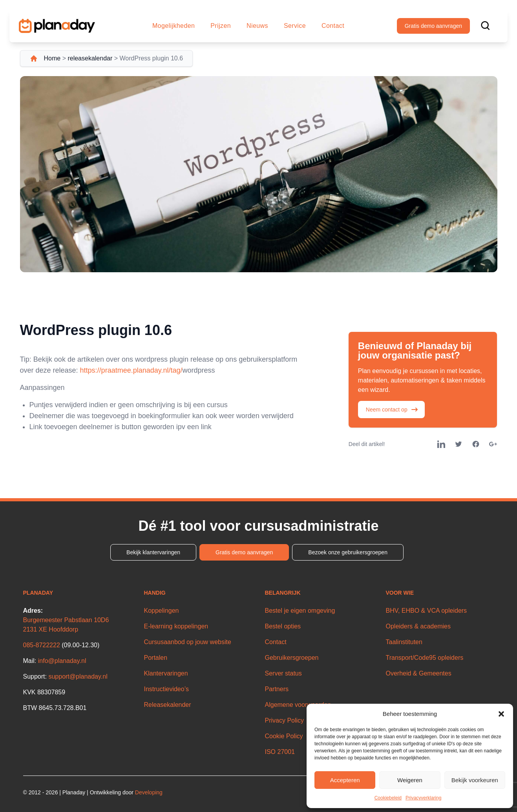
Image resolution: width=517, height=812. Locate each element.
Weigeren (410, 780)
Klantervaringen (166, 673)
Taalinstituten (404, 642)
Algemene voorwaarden (298, 705)
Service (295, 26)
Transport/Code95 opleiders (425, 658)
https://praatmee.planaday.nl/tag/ (131, 370)
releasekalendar (90, 58)
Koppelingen (162, 611)
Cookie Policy (284, 736)
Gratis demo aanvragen (433, 26)
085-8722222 (42, 645)
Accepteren (345, 780)
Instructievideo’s (166, 689)
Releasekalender (168, 705)
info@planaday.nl (62, 661)
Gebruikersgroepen (292, 658)
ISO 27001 (280, 752)
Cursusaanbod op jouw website (188, 642)
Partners (277, 689)
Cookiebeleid (388, 798)
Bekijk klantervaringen (153, 552)
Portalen (156, 658)
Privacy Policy (285, 720)
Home (52, 58)
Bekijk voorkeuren (475, 780)
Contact (333, 26)
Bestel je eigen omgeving (300, 611)
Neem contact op (392, 410)
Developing (149, 792)
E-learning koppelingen (176, 626)
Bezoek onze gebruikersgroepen (348, 552)
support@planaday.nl (78, 676)
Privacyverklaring (423, 798)
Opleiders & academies (418, 626)
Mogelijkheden (174, 26)
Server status (283, 673)
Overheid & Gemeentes (419, 673)
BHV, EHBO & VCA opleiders (427, 611)
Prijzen (221, 26)
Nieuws (257, 26)
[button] (501, 714)
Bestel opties (283, 626)
